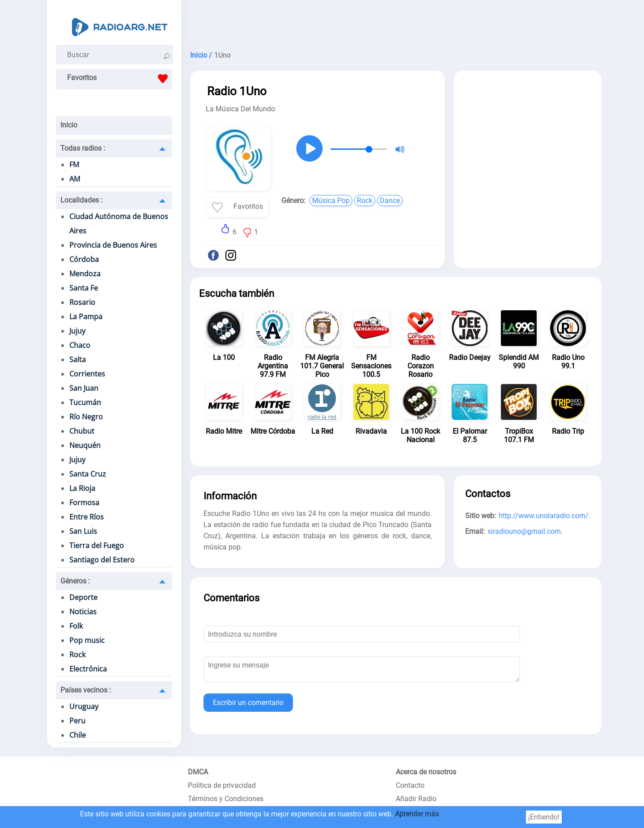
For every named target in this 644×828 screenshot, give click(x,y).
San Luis (83, 531)
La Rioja (82, 488)
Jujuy (77, 331)
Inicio (69, 125)
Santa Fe (84, 288)
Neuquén (85, 445)
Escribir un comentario (248, 703)
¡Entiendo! (544, 817)
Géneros (75, 581)
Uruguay (84, 706)
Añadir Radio (416, 799)
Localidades (81, 200)
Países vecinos (86, 690)
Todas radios (83, 148)
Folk (76, 626)
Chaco (80, 345)
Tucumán (85, 402)
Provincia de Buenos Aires (113, 245)
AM (75, 179)
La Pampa (86, 317)
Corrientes (87, 374)
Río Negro (86, 417)
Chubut (82, 431)
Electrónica (88, 669)
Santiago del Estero (102, 560)
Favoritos (120, 79)
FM (74, 165)
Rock (77, 655)
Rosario (82, 302)
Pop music (87, 640)
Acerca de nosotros (426, 772)
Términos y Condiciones (226, 799)
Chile (78, 735)
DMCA (198, 772)
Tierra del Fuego (97, 545)
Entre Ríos (87, 517)
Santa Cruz (88, 474)
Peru (77, 721)
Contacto (410, 785)
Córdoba (84, 259)
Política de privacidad (222, 785)
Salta (78, 359)
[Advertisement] (396, 22)
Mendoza (85, 274)
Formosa (84, 503)
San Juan (84, 388)
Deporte (83, 597)
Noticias (83, 612)
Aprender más (417, 814)
